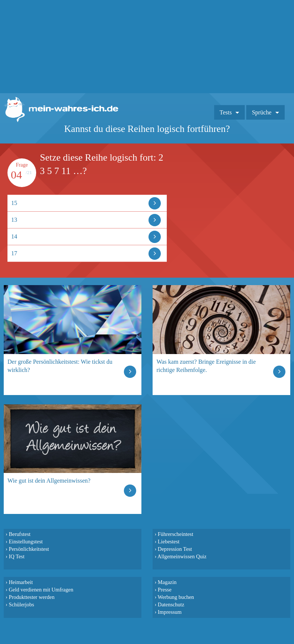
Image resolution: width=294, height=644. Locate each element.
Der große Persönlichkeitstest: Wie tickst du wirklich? (60, 366)
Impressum (170, 612)
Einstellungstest (26, 542)
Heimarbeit (21, 582)
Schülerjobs (21, 604)
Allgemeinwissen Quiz (182, 556)
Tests (226, 112)
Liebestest (169, 542)
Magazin (167, 582)
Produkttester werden (32, 597)
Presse (165, 590)
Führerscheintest (176, 534)
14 (14, 236)
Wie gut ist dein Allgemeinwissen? (49, 481)
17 (14, 253)
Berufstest (19, 534)
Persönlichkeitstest (29, 549)
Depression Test (175, 549)
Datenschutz (171, 604)
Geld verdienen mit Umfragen (41, 590)
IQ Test (16, 556)
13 (14, 220)
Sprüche (262, 112)
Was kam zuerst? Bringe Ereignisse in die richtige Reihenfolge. (206, 366)
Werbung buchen (176, 597)
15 (14, 203)
